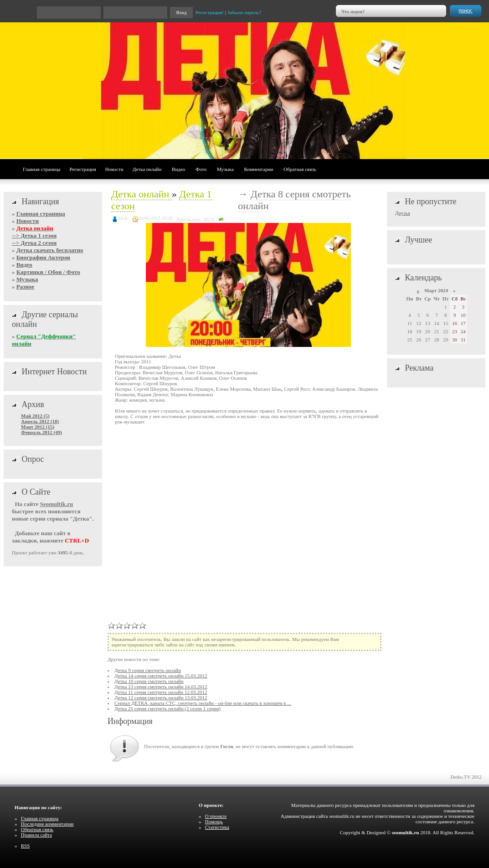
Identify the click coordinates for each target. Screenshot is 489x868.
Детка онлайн (147, 169)
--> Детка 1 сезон (34, 235)
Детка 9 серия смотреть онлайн (148, 670)
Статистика (217, 827)
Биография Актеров (43, 257)
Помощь (214, 821)
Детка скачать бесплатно (50, 250)
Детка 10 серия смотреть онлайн (149, 681)
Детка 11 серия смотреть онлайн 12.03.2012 (161, 692)
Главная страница (41, 169)
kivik (123, 218)
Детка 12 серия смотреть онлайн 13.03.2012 (161, 697)
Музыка (225, 169)
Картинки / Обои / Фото (48, 272)
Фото (201, 169)
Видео (178, 169)
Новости (114, 169)
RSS (26, 846)
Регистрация (82, 169)
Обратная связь (300, 169)
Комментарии (259, 169)
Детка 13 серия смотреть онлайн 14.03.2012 (161, 687)
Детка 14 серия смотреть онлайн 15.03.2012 (161, 676)
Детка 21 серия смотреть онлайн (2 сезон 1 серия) (167, 708)
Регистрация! (210, 12)
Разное (25, 287)
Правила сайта (36, 835)
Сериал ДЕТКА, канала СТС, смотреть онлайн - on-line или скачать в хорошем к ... (203, 703)
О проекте (216, 816)
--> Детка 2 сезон (34, 243)
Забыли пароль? (244, 12)
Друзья (403, 213)
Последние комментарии (47, 824)
